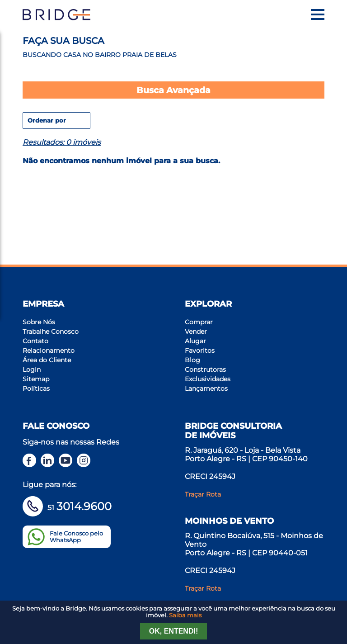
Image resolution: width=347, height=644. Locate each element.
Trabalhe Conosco (51, 331)
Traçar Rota (203, 494)
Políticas (36, 388)
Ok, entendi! (173, 631)
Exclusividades (208, 379)
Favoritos (200, 350)
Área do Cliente (47, 360)
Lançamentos (206, 388)
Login (32, 369)
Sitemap (36, 379)
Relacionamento (49, 350)
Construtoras (205, 369)
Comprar (199, 322)
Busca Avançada (173, 90)
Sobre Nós (39, 322)
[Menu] (318, 14)
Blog (192, 360)
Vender (196, 331)
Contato (35, 341)
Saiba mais (185, 615)
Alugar (195, 341)
